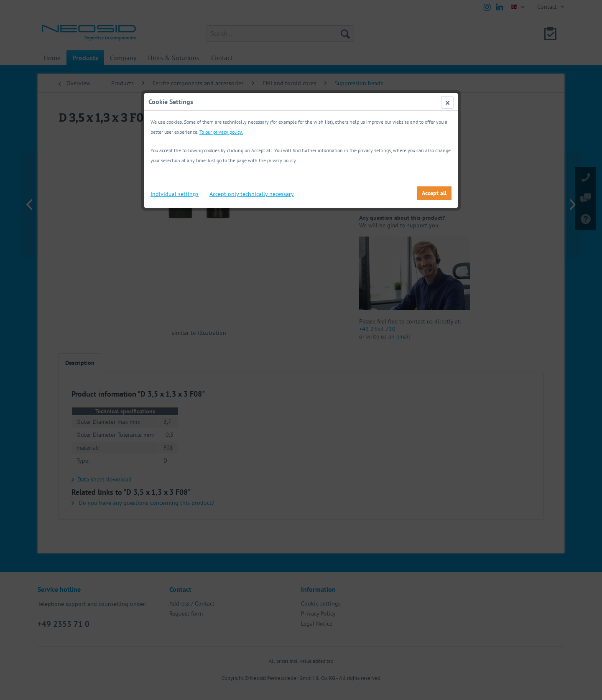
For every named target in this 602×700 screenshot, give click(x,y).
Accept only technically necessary (252, 194)
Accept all (434, 193)
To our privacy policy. (221, 132)
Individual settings (175, 194)
